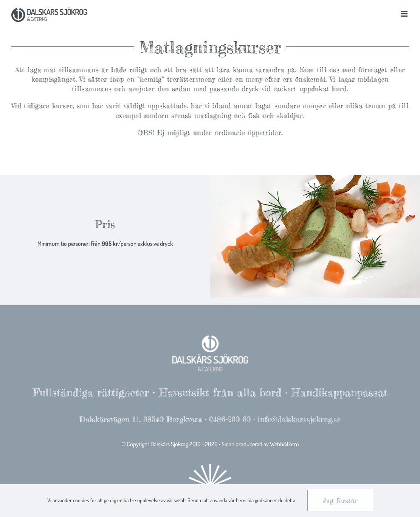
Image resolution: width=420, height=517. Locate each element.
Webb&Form (284, 444)
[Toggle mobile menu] (405, 14)
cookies (81, 500)
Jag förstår (340, 500)
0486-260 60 (230, 419)
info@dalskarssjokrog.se (299, 419)
